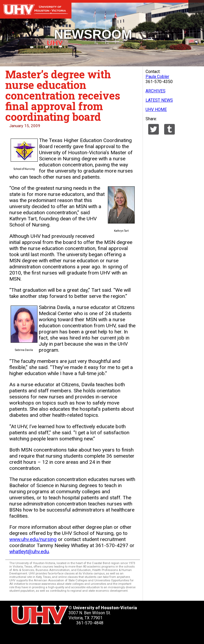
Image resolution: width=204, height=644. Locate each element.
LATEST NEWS (159, 100)
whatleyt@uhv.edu (29, 551)
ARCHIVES (156, 91)
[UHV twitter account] (16, 635)
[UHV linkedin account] (44, 635)
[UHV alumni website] (84, 635)
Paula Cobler (157, 77)
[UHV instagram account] (71, 635)
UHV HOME (156, 110)
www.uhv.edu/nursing (33, 539)
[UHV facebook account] (30, 635)
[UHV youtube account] (57, 635)
